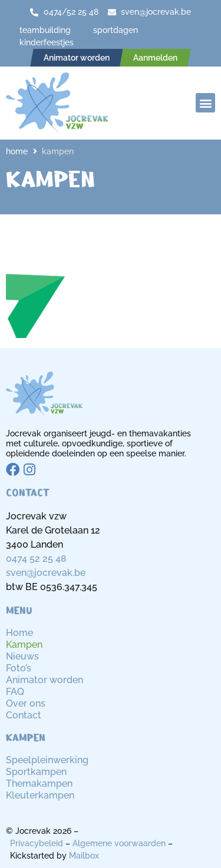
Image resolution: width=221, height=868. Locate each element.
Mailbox (84, 856)
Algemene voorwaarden (119, 843)
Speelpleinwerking (47, 760)
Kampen (24, 645)
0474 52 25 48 (36, 559)
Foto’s (19, 668)
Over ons (26, 703)
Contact (24, 715)
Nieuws (22, 656)
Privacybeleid (37, 843)
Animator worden (44, 680)
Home (17, 151)
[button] (205, 103)
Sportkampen (36, 772)
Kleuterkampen (40, 795)
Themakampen (39, 783)
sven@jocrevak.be (46, 573)
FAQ (15, 692)
